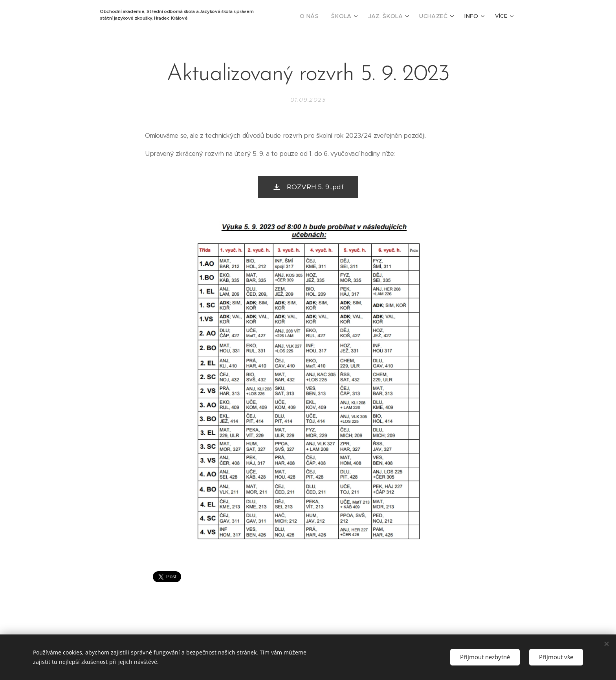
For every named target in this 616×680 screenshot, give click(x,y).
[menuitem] (322, 16)
